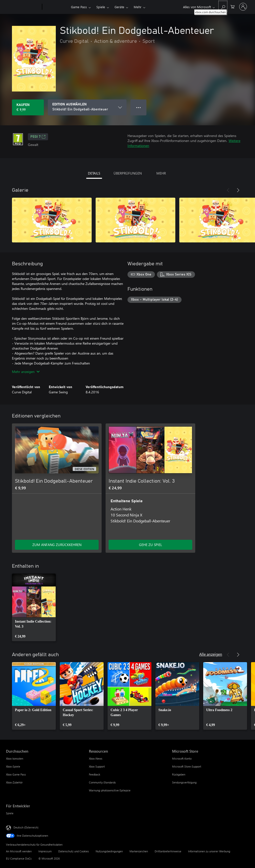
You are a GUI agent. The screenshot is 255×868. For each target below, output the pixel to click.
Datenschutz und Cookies (74, 851)
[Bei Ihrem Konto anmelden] (243, 7)
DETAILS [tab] (94, 173)
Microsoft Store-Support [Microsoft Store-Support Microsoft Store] (187, 766)
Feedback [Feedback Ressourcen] (95, 774)
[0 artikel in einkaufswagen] (233, 6)
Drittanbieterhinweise (168, 851)
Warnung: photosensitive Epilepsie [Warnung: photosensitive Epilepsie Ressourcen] (110, 790)
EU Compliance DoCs (19, 858)
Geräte (119, 7)
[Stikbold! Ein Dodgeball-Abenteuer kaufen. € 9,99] (28, 107)
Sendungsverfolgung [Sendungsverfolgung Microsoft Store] (184, 782)
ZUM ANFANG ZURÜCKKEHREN (57, 545)
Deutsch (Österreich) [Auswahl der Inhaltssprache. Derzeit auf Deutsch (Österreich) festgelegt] (26, 827)
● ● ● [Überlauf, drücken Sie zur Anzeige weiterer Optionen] (139, 107)
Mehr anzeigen (26, 372)
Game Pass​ (79, 7)
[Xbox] (56, 7)
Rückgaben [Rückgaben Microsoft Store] (179, 774)
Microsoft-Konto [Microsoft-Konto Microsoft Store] (182, 758)
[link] (34, 607)
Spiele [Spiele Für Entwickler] (10, 813)
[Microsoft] (23, 7)
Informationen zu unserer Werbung (209, 851)
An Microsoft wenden (19, 851)
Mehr (138, 7)
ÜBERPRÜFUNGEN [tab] (128, 173)
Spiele (101, 7)
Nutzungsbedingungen (109, 851)
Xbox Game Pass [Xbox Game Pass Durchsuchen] (16, 774)
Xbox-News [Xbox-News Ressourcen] (96, 758)
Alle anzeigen (211, 654)
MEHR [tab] (161, 173)
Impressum (45, 851)
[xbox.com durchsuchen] (223, 6)
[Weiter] (238, 190)
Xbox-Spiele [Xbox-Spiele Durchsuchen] (13, 766)
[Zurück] (228, 190)
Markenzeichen (139, 851)
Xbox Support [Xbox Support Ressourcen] (97, 766)
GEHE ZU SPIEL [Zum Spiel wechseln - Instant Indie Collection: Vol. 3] (151, 545)
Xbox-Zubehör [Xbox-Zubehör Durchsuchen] (14, 782)
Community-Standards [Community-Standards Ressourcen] (102, 782)
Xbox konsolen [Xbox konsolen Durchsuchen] (15, 758)
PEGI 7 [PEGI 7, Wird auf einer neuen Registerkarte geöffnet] (38, 137)
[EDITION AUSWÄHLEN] (87, 107)
